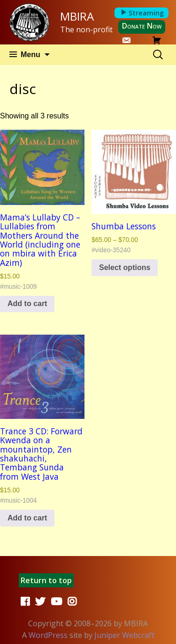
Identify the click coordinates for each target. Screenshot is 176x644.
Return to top (46, 580)
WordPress (48, 635)
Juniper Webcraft (124, 635)
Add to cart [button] (27, 304)
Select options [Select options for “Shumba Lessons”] (125, 267)
